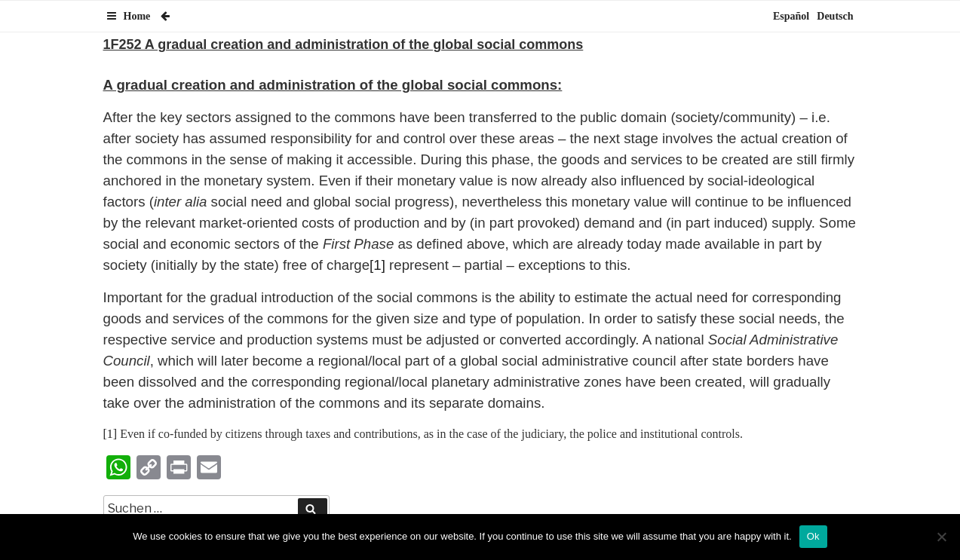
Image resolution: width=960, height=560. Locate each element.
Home (137, 16)
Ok (813, 536)
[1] (377, 265)
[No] (941, 537)
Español (791, 16)
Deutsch (835, 16)
